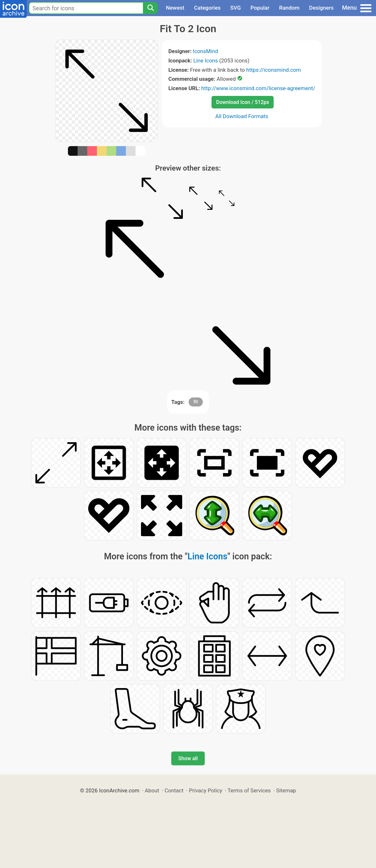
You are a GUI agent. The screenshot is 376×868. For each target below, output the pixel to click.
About (152, 790)
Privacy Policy (206, 790)
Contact (174, 790)
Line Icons (205, 61)
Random (289, 8)
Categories (207, 8)
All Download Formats (242, 116)
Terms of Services (249, 790)
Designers (321, 8)
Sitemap (286, 790)
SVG (235, 8)
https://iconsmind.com (274, 70)
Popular (260, 8)
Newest (175, 8)
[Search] (150, 8)
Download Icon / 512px (242, 102)
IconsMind (205, 51)
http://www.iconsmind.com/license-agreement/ (258, 88)
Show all (188, 758)
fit (196, 402)
